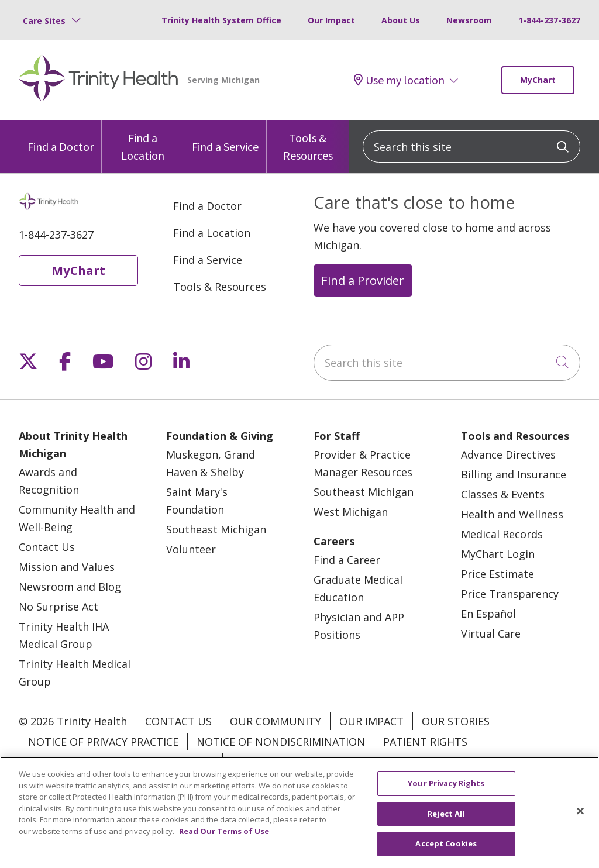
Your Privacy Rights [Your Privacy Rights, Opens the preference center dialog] (446, 783)
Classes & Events (503, 494)
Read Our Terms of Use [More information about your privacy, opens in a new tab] (224, 831)
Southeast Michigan (216, 529)
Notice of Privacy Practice (103, 742)
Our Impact (331, 20)
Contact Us (47, 547)
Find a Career (347, 560)
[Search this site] (471, 147)
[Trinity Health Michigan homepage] (99, 80)
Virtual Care (491, 633)
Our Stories (456, 721)
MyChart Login (498, 554)
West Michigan (351, 512)
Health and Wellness (512, 514)
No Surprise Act (58, 607)
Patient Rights (425, 742)
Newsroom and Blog (70, 587)
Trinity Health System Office (221, 20)
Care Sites (44, 21)
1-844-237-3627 (549, 20)
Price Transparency (510, 594)
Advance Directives (508, 454)
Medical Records (502, 534)
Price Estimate (498, 574)
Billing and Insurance (514, 474)
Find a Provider (363, 280)
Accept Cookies (446, 843)
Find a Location (143, 142)
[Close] (580, 811)
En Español (488, 614)
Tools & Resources (308, 142)
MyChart (538, 80)
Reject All (446, 814)
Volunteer (191, 549)
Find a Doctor (61, 137)
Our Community (276, 721)
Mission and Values (67, 567)
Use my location (399, 80)
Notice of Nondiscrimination (281, 742)
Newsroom (469, 20)
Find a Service (225, 137)
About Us (401, 20)
